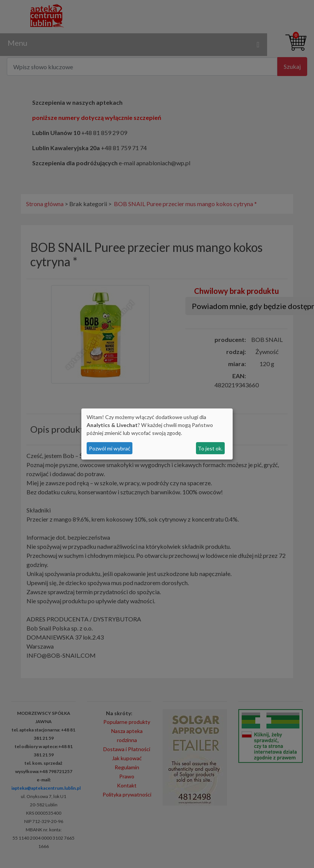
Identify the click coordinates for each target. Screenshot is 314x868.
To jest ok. (210, 448)
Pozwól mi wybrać (110, 448)
